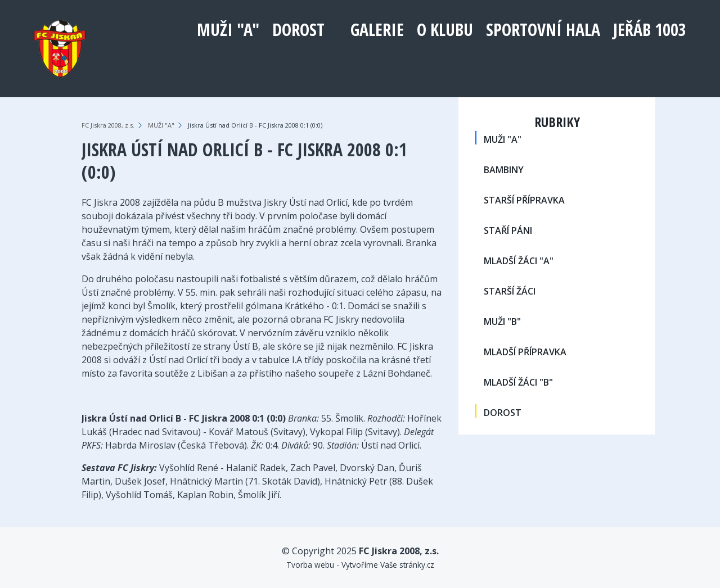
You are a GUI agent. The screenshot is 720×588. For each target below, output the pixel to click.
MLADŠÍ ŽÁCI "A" (519, 261)
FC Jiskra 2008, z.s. (108, 125)
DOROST (298, 30)
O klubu (445, 30)
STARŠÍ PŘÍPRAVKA (524, 200)
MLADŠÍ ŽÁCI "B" (518, 382)
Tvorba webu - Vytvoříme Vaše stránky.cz (360, 565)
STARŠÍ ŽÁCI (510, 291)
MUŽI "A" (228, 30)
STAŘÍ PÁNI (508, 230)
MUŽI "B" (502, 322)
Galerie (377, 30)
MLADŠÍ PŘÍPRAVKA (525, 352)
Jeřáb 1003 (650, 30)
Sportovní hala (543, 30)
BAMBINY (504, 170)
